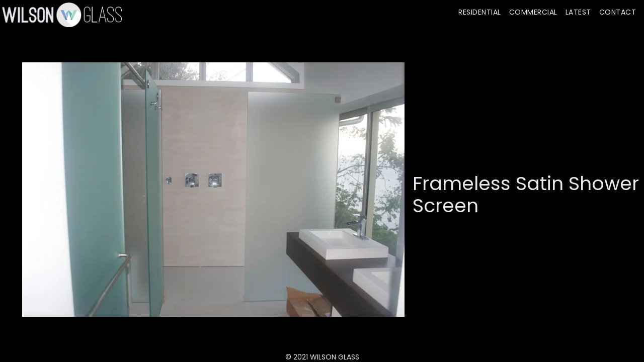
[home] (61, 15)
